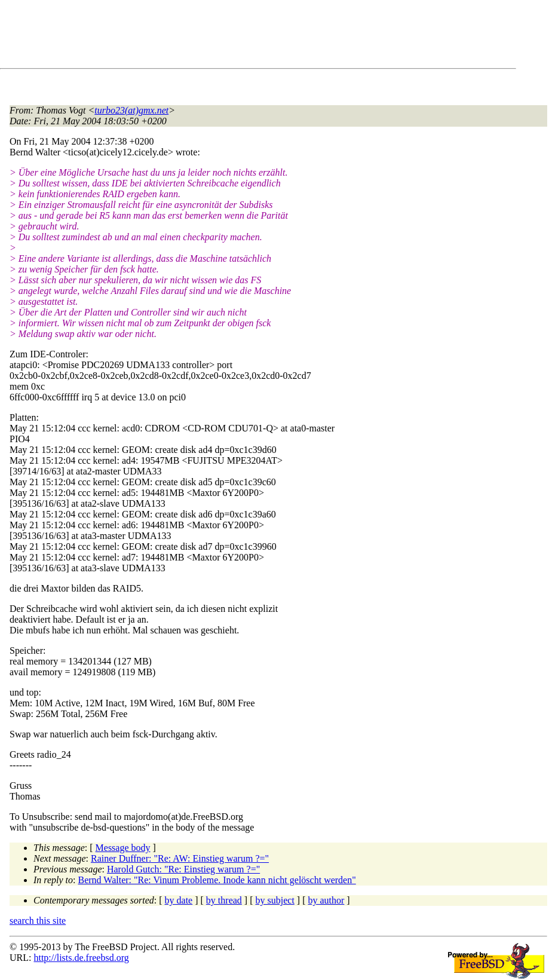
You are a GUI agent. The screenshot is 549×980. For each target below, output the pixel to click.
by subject (275, 900)
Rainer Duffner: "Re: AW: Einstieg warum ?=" (180, 858)
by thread (224, 900)
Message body (123, 848)
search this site (38, 921)
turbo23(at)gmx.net (131, 110)
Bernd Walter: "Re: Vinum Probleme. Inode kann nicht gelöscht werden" (217, 880)
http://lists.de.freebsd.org (81, 958)
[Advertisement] (227, 36)
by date (179, 900)
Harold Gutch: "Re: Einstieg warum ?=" (183, 869)
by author (326, 900)
